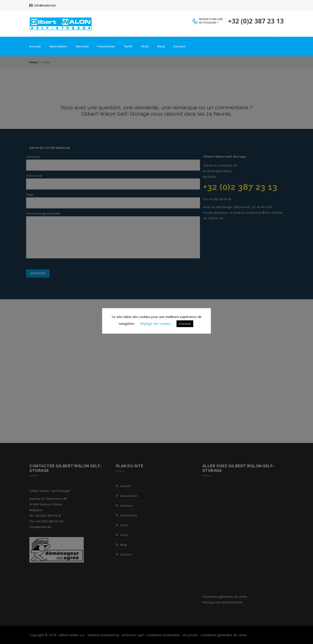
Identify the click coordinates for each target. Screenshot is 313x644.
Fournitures (106, 46)
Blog (161, 46)
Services (82, 46)
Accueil (35, 46)
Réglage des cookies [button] (156, 323)
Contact (180, 46)
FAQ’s (145, 46)
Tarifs (128, 46)
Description (58, 46)
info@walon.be (45, 5)
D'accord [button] (185, 324)
